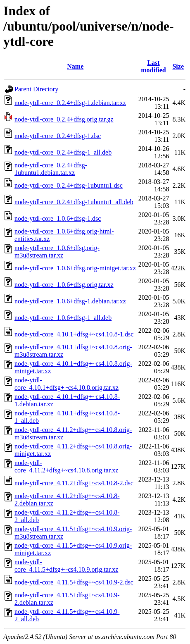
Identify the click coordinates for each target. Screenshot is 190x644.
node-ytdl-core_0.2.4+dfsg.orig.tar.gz (64, 119)
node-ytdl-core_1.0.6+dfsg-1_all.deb (63, 318)
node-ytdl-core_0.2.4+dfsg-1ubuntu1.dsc (69, 185)
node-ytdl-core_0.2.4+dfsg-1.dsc (58, 136)
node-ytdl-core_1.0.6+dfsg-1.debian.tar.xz (70, 301)
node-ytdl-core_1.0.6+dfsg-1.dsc (58, 218)
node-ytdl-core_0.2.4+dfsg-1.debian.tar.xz (70, 103)
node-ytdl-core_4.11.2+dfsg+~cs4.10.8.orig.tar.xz (66, 466)
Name (75, 66)
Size (178, 66)
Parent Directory (36, 89)
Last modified (153, 66)
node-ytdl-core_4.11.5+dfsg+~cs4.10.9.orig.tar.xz (66, 566)
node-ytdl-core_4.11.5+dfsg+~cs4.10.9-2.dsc (74, 582)
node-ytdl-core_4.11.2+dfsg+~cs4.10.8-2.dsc (74, 483)
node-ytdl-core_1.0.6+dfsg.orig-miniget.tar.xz (75, 268)
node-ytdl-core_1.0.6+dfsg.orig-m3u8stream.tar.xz (57, 252)
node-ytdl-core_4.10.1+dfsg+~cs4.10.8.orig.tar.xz (66, 384)
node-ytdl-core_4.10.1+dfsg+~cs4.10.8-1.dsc (74, 334)
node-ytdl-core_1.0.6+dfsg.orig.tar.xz (64, 285)
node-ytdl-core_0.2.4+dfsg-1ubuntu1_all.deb (74, 202)
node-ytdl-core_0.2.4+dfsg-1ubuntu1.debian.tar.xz (51, 169)
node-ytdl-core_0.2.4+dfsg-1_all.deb (63, 152)
